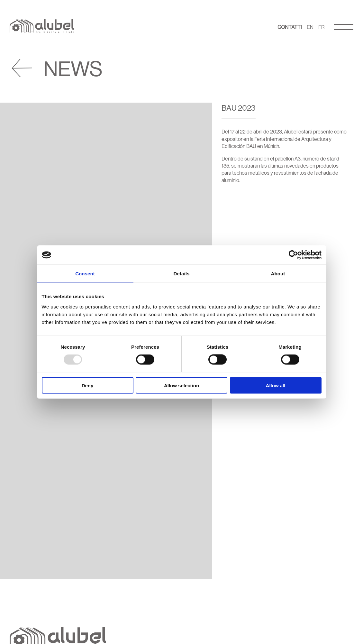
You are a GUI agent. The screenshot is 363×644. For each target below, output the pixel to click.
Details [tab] (182, 274)
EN (310, 27)
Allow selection (181, 385)
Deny (88, 385)
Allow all (276, 385)
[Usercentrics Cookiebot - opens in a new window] (293, 255)
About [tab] (278, 274)
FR (321, 27)
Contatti (290, 27)
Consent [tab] (85, 274)
